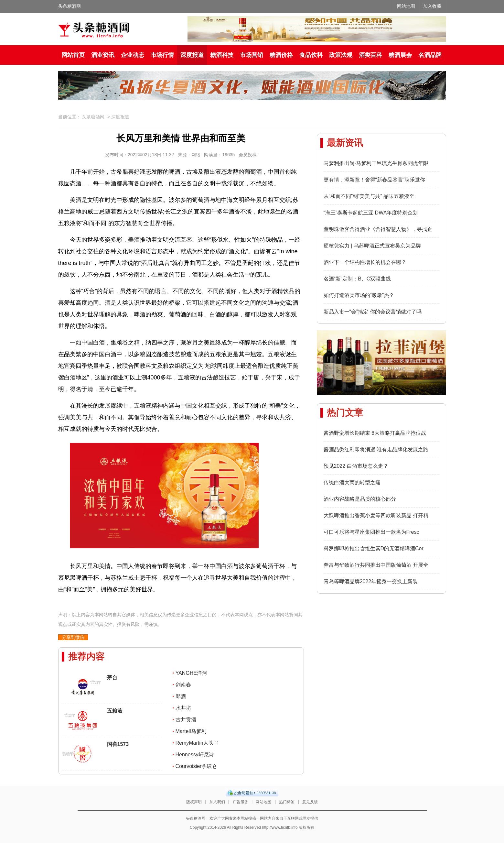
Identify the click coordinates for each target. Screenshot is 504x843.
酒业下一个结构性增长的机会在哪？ (365, 262)
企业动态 (133, 55)
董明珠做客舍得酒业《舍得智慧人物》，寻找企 (378, 229)
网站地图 (406, 6)
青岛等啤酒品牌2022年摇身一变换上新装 (371, 581)
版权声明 (194, 802)
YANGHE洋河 (191, 673)
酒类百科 (370, 55)
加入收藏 (432, 6)
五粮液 (115, 711)
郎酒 (181, 696)
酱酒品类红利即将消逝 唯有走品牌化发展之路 (376, 449)
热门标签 (287, 802)
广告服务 (241, 802)
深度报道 (192, 55)
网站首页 (73, 55)
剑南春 (183, 685)
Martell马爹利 (191, 731)
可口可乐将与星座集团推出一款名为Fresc (371, 532)
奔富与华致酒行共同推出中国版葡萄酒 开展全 (376, 565)
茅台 (112, 678)
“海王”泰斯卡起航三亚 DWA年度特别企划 (371, 213)
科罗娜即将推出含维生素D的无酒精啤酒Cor (374, 548)
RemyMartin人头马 (197, 743)
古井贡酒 (186, 720)
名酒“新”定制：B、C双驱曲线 (357, 279)
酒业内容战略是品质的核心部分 (360, 499)
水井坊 (183, 708)
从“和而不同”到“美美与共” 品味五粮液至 (369, 196)
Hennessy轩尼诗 (195, 755)
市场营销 (252, 55)
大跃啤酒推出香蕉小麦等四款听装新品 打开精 (376, 515)
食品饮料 (311, 55)
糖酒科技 (222, 55)
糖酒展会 (400, 55)
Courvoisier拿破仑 (196, 766)
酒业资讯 (103, 55)
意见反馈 (310, 802)
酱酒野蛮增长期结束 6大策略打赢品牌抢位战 (375, 433)
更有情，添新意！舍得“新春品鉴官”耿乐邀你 (375, 180)
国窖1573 (118, 744)
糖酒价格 (281, 55)
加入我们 (217, 802)
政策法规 (341, 55)
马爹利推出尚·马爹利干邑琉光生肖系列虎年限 (376, 163)
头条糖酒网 (70, 6)
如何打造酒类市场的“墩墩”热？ (359, 295)
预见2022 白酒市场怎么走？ (356, 466)
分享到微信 (73, 637)
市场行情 (162, 55)
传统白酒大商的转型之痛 (352, 482)
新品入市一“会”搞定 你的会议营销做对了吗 (373, 312)
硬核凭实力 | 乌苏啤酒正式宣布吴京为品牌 (372, 246)
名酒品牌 (430, 55)
